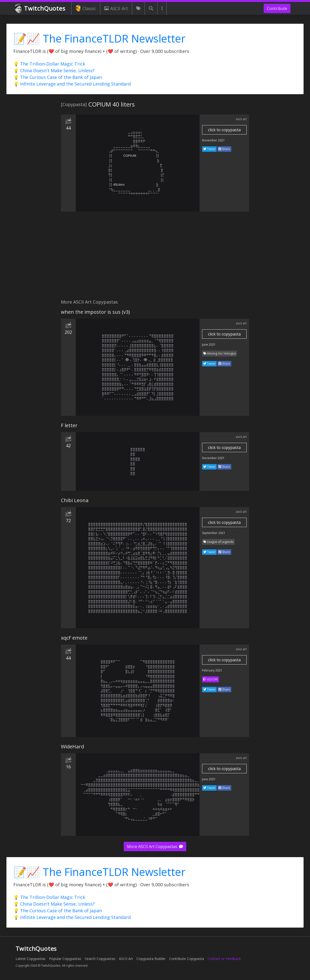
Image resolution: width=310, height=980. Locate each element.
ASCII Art (116, 8)
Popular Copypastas (65, 959)
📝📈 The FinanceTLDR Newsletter (99, 38)
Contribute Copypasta (187, 959)
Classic (86, 8)
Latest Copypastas (31, 959)
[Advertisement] (155, 258)
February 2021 (212, 670)
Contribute (277, 8)
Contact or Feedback (224, 959)
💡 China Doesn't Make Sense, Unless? (54, 70)
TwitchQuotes (40, 9)
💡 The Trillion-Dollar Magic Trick (49, 64)
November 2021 (213, 140)
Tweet (209, 149)
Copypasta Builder (151, 959)
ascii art (241, 119)
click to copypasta (224, 130)
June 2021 (209, 345)
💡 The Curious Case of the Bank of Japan (58, 77)
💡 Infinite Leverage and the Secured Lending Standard (72, 84)
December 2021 (213, 458)
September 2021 (214, 533)
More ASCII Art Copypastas (155, 846)
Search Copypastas (100, 959)
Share (224, 149)
